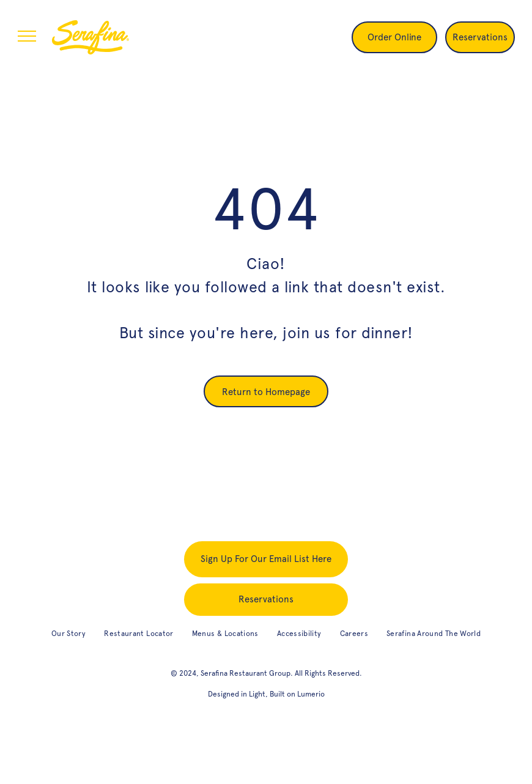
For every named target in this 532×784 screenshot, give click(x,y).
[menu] (27, 36)
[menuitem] (68, 634)
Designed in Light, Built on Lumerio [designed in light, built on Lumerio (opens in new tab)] (266, 694)
